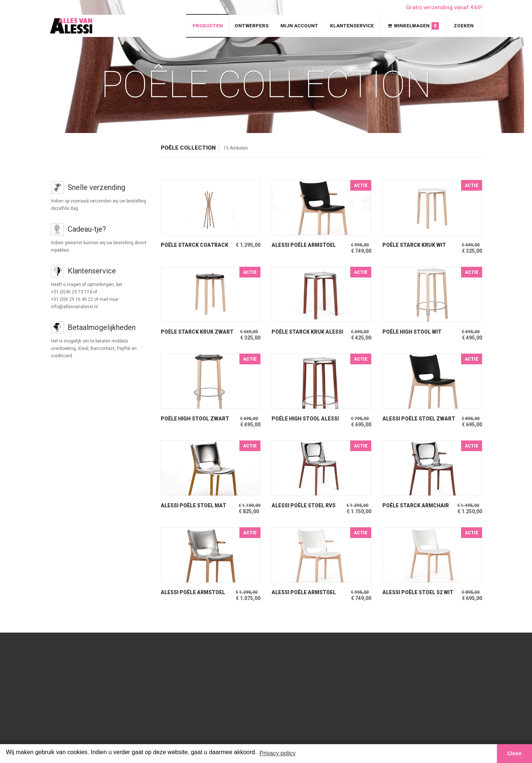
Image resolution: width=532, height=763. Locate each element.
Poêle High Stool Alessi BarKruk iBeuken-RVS (306, 419)
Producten (208, 26)
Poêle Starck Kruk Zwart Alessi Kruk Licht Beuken (198, 332)
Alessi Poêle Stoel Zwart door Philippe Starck (412, 419)
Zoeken (464, 26)
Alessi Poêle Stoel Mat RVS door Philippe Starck (197, 506)
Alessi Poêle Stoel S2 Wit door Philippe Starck (419, 592)
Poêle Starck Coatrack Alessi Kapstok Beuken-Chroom (195, 245)
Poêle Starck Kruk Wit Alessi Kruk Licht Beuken (418, 245)
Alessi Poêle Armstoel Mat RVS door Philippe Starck (194, 592)
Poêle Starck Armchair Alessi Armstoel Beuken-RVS (419, 506)
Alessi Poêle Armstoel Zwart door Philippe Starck (305, 245)
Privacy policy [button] (277, 753)
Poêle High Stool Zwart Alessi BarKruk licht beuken (195, 419)
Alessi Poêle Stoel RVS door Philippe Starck (305, 506)
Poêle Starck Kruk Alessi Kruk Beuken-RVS (308, 332)
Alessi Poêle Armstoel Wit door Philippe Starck (308, 592)
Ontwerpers (252, 26)
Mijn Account (299, 26)
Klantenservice (352, 26)
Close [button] (514, 753)
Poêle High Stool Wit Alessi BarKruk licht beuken (413, 332)
